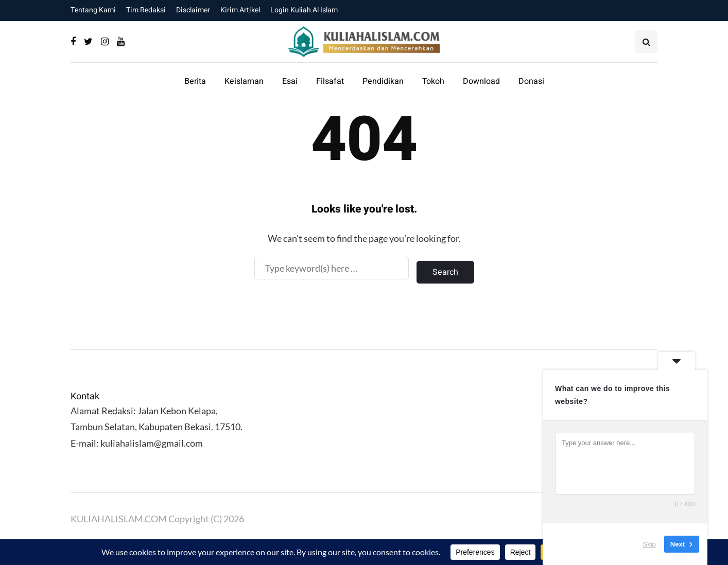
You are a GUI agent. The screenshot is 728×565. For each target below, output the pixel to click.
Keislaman (244, 81)
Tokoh (433, 81)
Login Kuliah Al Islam (304, 10)
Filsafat (330, 81)
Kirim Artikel (240, 10)
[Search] (332, 268)
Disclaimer (193, 10)
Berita (195, 81)
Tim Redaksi (146, 10)
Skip (649, 544)
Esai (290, 81)
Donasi (531, 81)
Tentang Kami (93, 10)
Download (481, 81)
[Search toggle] (646, 42)
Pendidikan (383, 81)
